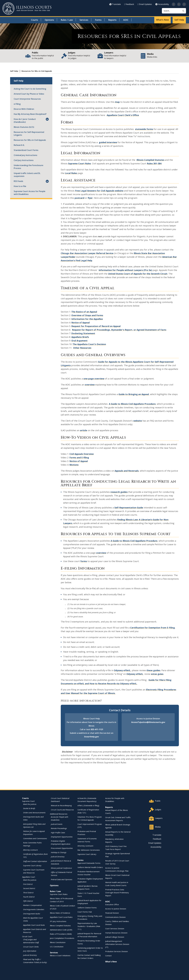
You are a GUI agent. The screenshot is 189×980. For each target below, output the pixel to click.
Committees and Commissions (35, 838)
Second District (29, 888)
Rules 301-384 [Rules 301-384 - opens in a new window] (154, 163)
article (84, 430)
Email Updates (145, 4)
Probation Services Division (116, 951)
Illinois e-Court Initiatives (60, 955)
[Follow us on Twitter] (174, 4)
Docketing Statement (83, 333)
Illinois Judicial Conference (61, 868)
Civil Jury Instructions (24, 160)
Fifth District (28, 901)
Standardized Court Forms (26, 150)
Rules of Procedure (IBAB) (61, 934)
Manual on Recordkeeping (61, 805)
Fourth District (29, 897)
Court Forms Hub (85, 912)
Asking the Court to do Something (30, 89)
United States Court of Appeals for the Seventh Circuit (138, 274)
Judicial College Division (115, 937)
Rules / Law (67, 20)
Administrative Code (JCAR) (61, 930)
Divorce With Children (24, 109)
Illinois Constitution (58, 942)
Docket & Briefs (29, 808)
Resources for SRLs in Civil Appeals (30, 140)
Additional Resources (59, 814)
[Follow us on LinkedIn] (184, 4)
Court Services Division (115, 928)
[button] (47, 119)
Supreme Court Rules (79, 163)
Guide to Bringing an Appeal (134, 394)
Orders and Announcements (34, 812)
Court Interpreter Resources (27, 99)
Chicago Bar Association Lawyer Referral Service (87, 253)
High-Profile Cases (58, 832)
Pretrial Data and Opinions (62, 879)
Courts (34, 20)
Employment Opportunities (62, 837)
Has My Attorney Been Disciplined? (30, 114)
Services (84, 20)
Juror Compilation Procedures (62, 938)
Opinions (49, 20)
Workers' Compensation (32, 905)
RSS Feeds (18, 181)
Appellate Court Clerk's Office (123, 115)
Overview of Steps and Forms (87, 315)
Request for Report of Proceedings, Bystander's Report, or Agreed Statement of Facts (119, 330)
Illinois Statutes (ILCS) (24, 127)
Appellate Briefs (80, 337)
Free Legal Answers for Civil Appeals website (99, 191)
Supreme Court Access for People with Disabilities (30, 193)
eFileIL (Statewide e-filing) (88, 805)
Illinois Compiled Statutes (60, 925)
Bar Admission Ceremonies (89, 850)
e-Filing (17, 104)
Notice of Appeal (81, 322)
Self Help (179, 20)
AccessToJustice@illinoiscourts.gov (148, 722)
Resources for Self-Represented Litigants (29, 133)
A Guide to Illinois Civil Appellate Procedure (132, 404)
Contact (108, 955)
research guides (119, 492)
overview (90, 384)
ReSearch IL (19, 145)
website (138, 421)
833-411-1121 (97, 729)
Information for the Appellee (87, 319)
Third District (28, 892)
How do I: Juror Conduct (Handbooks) (25, 120)
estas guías (157, 674)
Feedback (129, 4)
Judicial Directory (30, 955)
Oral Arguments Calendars (34, 909)
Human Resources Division (116, 933)
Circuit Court (27, 936)
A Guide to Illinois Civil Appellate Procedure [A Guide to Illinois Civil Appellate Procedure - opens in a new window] (134, 541)
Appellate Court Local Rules (34, 925)
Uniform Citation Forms (87, 907)
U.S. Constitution (57, 946)
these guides (153, 670)
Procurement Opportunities (62, 848)
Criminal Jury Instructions (25, 155)
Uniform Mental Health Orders (90, 867)
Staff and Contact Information (35, 861)
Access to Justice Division (116, 909)
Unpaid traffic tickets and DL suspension (27, 175)
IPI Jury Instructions (58, 921)
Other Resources (82, 348)
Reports (112, 20)
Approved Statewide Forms (89, 863)
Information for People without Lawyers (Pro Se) (125, 270)
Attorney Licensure (30, 850)
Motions (74, 465)
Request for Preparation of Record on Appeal (96, 326)
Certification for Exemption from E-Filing (152, 628)
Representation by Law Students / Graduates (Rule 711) (89, 926)
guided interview (108, 142)
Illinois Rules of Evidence (60, 913)
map (117, 102)
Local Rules (71, 173)
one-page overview (94, 378)
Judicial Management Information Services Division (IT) (117, 944)
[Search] (174, 11)
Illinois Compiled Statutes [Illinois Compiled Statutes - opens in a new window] (150, 160)
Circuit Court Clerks (31, 947)
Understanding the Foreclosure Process (29, 167)
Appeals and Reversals (127, 471)
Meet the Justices (30, 804)
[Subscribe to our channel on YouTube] (179, 4)
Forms (98, 20)
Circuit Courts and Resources (62, 810)
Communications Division (115, 917)
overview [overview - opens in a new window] (101, 553)
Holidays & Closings (59, 852)
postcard (79, 198)
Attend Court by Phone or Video (29, 94)
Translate (115, 4)
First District (28, 884)
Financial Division (112, 913)
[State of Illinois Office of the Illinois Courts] (27, 8)
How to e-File (20, 186)
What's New (162, 20)
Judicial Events (57, 824)
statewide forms (144, 129)
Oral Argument (79, 340)
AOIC (126, 20)
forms (84, 561)
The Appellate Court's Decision (89, 344)
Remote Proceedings (59, 828)
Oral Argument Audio (32, 913)
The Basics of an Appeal (84, 312)
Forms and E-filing (79, 457)
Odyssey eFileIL (122, 670)
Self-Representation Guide (129, 507)
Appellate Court (29, 877)
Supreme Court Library (32, 865)
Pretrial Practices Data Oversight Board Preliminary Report (117, 892)
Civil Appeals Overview (82, 454)
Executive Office (112, 904)
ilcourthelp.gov (91, 737)
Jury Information (30, 951)
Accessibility (162, 4)
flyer (90, 198)
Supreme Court (28, 801)
